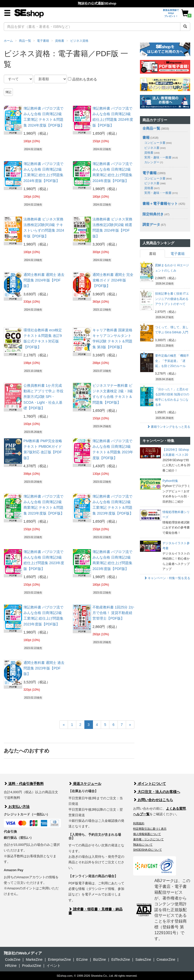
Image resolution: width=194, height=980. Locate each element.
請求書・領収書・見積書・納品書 (95, 911)
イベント (54, 966)
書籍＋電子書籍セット (160, 203)
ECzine (82, 959)
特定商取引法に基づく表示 (150, 829)
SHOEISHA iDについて (148, 850)
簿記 (8, 92)
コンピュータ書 (158, 143)
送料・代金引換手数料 (24, 784)
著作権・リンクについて (148, 839)
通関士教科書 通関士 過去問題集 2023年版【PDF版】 (44, 668)
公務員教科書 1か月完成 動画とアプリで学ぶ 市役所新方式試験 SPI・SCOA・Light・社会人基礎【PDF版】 (43, 397)
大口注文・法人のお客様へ (157, 792)
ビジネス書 (155, 148)
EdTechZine (121, 959)
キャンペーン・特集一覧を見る (167, 578)
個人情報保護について (147, 834)
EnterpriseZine (59, 959)
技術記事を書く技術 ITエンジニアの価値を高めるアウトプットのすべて (172, 299)
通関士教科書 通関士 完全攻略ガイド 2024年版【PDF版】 (113, 280)
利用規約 (139, 823)
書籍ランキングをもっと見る (169, 427)
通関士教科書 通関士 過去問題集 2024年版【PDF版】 (44, 280)
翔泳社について (143, 845)
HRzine (11, 966)
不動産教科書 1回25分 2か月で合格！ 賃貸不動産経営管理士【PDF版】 (113, 613)
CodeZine (13, 959)
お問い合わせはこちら (153, 800)
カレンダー (154, 162)
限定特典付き (153, 214)
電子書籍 (43, 41)
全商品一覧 (151, 128)
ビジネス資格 (79, 41)
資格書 (60, 41)
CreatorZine (166, 959)
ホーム (8, 41)
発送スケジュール (85, 784)
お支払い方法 (17, 807)
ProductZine (31, 966)
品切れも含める (82, 79)
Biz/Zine (100, 959)
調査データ (151, 224)
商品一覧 (25, 41)
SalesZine (143, 959)
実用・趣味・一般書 (161, 157)
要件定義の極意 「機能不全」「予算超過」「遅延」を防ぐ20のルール (172, 361)
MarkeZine (34, 959)
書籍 (146, 137)
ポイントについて (150, 784)
